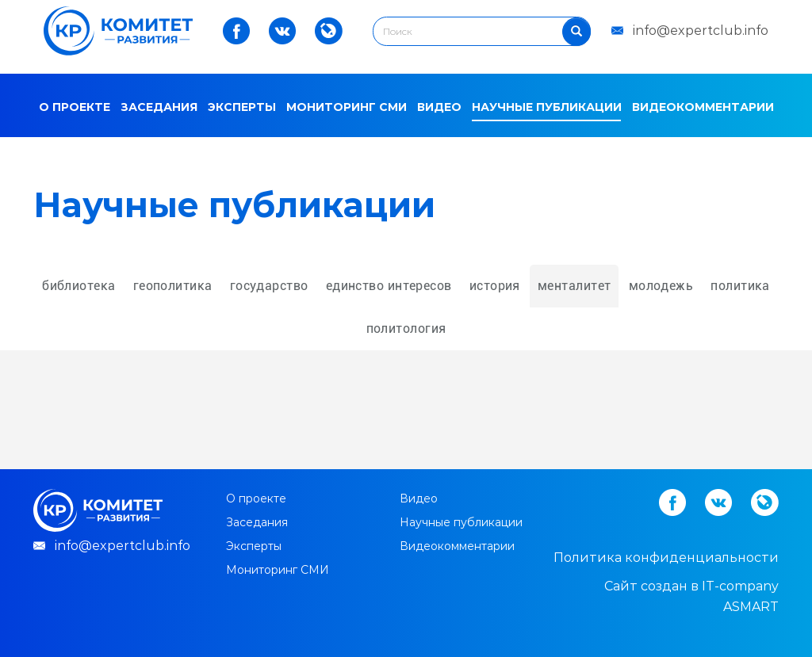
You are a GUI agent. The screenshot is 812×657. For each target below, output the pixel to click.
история (495, 286)
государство (269, 286)
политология (406, 328)
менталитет (574, 286)
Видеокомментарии (703, 107)
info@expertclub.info (701, 31)
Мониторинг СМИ (347, 107)
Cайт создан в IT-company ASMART (691, 596)
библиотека (79, 286)
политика (740, 286)
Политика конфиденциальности (666, 558)
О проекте (75, 107)
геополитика (173, 286)
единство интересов (389, 286)
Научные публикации (547, 107)
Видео (439, 107)
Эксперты (242, 107)
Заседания (159, 107)
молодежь (661, 286)
